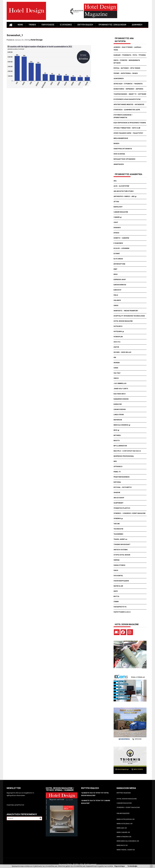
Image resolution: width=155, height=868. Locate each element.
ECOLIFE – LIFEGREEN (121, 248)
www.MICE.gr (122, 845)
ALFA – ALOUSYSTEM (121, 186)
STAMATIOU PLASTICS (122, 508)
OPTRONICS (118, 467)
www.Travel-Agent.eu (126, 850)
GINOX (116, 306)
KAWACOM (118, 404)
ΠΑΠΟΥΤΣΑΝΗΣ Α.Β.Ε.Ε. (122, 612)
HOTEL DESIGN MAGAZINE (123, 321)
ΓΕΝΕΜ (116, 602)
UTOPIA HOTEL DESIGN (122, 555)
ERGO (116, 274)
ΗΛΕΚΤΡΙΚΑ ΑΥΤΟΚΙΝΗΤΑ (123, 149)
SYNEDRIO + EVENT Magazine (128, 807)
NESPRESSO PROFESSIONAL (124, 456)
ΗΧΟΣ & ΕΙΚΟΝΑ (119, 154)
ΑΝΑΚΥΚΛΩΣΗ (119, 164)
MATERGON (118, 420)
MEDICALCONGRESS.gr (122, 425)
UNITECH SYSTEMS (121, 550)
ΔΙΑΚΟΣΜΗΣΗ (119, 79)
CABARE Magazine (124, 803)
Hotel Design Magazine (127, 799)
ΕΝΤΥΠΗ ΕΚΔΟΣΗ (85, 25)
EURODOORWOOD (120, 285)
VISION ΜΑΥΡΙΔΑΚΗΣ (121, 581)
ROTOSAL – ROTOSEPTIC (123, 487)
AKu (115, 181)
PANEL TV (117, 472)
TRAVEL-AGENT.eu (120, 539)
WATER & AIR (118, 586)
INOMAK (117, 363)
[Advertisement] (51, 103)
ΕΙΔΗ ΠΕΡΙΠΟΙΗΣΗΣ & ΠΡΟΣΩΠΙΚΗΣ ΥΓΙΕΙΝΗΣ (130, 123)
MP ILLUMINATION (120, 446)
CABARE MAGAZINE (121, 212)
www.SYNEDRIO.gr (124, 837)
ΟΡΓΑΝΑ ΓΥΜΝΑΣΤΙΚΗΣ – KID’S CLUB (127, 128)
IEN (115, 357)
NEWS (20, 25)
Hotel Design (37, 40)
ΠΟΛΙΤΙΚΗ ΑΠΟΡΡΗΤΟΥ (15, 805)
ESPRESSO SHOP (120, 280)
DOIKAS (116, 233)
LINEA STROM (119, 415)
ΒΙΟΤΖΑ (117, 596)
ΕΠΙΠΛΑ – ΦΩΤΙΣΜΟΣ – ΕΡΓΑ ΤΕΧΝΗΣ (127, 68)
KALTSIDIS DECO (120, 394)
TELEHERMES (118, 534)
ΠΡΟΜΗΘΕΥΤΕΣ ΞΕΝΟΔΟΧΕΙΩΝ (112, 25)
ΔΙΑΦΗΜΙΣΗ (137, 25)
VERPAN (116, 560)
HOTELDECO (118, 326)
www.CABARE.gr (123, 832)
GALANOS (117, 300)
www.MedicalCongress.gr (128, 841)
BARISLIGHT (118, 207)
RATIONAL (117, 482)
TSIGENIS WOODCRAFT (122, 544)
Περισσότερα (119, 866)
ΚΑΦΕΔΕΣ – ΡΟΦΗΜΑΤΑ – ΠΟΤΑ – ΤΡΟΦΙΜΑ (130, 55)
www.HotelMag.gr (124, 824)
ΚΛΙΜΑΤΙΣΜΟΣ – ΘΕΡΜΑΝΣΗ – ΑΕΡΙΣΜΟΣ (128, 89)
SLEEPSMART (118, 503)
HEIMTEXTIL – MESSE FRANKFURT (126, 311)
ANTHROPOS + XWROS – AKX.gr (125, 196)
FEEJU (116, 295)
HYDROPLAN (118, 337)
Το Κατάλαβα (132, 866)
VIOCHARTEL (118, 576)
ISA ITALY (117, 373)
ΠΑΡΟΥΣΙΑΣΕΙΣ (48, 25)
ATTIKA (116, 202)
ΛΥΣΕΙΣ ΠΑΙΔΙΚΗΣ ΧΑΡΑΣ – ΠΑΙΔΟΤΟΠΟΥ (128, 133)
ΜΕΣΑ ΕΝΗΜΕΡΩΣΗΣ (121, 138)
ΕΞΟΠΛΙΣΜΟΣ (66, 25)
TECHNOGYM (118, 529)
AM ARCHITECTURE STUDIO (124, 191)
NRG (115, 461)
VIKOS (116, 570)
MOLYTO (117, 441)
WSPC (116, 591)
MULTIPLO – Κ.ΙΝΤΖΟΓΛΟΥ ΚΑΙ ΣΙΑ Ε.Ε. (127, 451)
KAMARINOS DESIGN (121, 399)
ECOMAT (117, 254)
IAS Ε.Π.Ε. (117, 342)
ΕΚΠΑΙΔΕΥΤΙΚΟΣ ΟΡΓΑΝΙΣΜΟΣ (124, 159)
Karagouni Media (66, 864)
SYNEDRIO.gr (118, 519)
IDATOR (116, 347)
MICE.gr (116, 430)
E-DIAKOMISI (118, 243)
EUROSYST (117, 290)
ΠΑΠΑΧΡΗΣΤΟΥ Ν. (120, 607)
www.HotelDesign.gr (126, 819)
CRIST (116, 222)
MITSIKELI (117, 435)
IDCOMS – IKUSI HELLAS (122, 352)
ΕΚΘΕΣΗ (116, 144)
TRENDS (32, 25)
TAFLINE (117, 524)
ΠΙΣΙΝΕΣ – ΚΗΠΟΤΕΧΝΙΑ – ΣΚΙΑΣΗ (126, 73)
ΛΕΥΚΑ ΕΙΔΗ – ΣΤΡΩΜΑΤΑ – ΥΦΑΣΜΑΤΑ (128, 84)
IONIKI (116, 368)
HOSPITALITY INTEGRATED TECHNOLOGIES (129, 316)
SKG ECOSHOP (119, 498)
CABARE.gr (118, 217)
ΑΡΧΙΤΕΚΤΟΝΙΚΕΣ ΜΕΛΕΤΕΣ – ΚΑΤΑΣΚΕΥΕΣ (129, 104)
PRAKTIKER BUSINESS (122, 477)
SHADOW (117, 493)
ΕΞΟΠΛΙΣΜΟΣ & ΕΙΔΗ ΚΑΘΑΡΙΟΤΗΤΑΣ (127, 99)
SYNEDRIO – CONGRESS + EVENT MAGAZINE (130, 513)
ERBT (115, 269)
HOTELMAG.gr (119, 331)
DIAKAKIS (117, 228)
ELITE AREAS (118, 259)
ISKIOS (116, 378)
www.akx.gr (122, 828)
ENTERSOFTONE (119, 264)
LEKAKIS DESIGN (120, 409)
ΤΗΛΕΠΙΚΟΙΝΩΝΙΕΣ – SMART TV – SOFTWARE (130, 94)
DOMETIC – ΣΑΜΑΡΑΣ (121, 238)
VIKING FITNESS (119, 565)
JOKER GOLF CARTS (121, 389)
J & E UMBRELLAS (120, 383)
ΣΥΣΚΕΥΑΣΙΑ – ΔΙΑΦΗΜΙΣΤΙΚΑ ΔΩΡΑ (127, 110)
